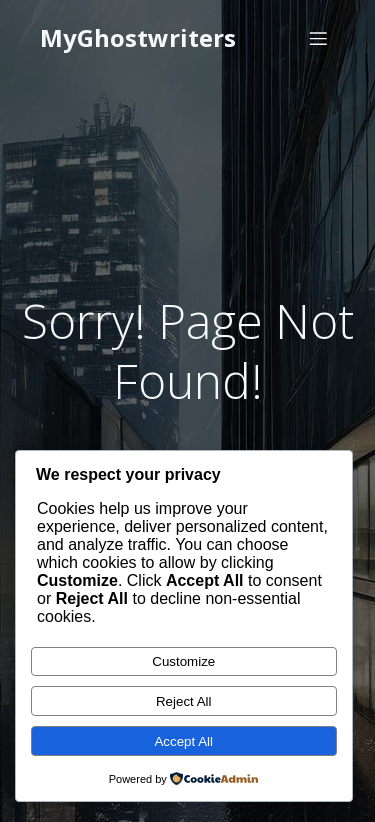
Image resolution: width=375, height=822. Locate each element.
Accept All (183, 741)
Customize (183, 661)
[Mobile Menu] (318, 38)
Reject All (184, 701)
